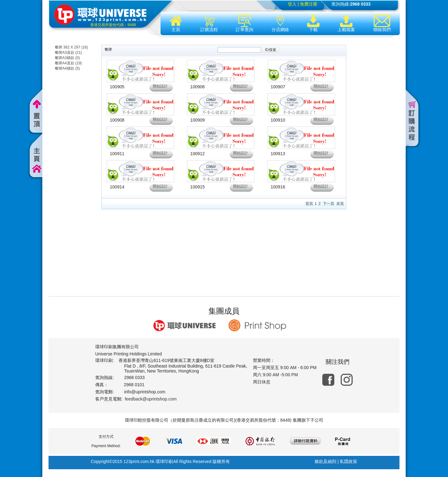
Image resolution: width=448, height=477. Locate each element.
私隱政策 (348, 461)
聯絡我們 (382, 23)
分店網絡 (280, 23)
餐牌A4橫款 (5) (67, 68)
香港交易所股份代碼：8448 (113, 25)
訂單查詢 (245, 23)
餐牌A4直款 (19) (68, 63)
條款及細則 (325, 461)
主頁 (176, 23)
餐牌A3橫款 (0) (67, 58)
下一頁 (329, 204)
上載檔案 (346, 23)
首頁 (309, 204)
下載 (313, 23)
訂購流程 (209, 23)
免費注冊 (309, 4)
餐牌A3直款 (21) (68, 53)
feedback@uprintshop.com (151, 399)
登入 (292, 4)
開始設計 (160, 86)
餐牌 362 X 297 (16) (71, 47)
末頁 (340, 204)
